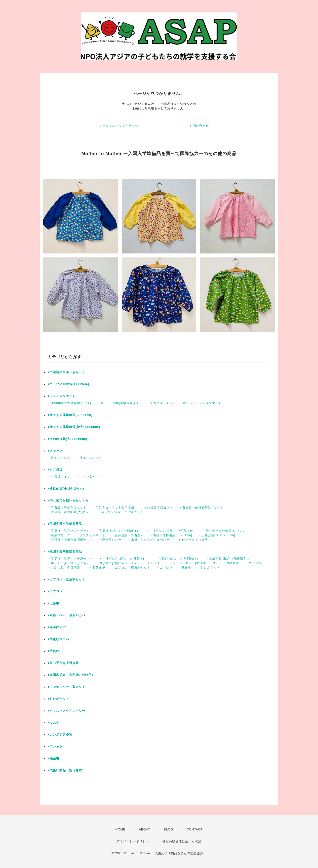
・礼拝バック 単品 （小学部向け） (171, 531)
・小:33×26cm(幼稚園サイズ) (69, 403)
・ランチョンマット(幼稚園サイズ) (191, 563)
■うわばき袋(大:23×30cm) (67, 439)
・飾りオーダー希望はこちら (223, 531)
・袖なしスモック (89, 458)
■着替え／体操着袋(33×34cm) (70, 415)
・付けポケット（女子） (193, 540)
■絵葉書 (54, 758)
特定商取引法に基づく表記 (182, 841)
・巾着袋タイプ (59, 477)
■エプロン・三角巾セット (66, 579)
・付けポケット (209, 568)
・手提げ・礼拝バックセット (69, 531)
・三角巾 (185, 568)
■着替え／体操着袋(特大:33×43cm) (74, 427)
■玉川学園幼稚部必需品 (65, 552)
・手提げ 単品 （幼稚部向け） (178, 559)
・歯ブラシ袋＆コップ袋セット (121, 512)
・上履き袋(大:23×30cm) (217, 535)
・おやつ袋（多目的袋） (65, 568)
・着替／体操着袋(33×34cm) (171, 535)
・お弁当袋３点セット (157, 507)
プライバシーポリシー (133, 841)
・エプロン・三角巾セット (131, 568)
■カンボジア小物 (60, 735)
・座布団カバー (110, 540)
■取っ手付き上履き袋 (63, 663)
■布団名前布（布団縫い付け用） (71, 675)
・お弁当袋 (231, 563)
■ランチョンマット (62, 396)
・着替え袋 (97, 568)
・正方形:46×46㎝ (160, 403)
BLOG (169, 829)
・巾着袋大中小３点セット (67, 507)
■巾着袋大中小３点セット (66, 372)
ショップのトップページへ (119, 126)
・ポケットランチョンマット (201, 403)
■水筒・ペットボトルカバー (68, 615)
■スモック (55, 451)
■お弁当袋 (55, 470)
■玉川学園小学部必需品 (65, 524)
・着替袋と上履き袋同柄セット (70, 540)
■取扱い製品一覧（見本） (66, 770)
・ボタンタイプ (88, 477)
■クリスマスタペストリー (66, 711)
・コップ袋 (253, 563)
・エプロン (164, 568)
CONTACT (195, 829)
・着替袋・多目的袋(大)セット (70, 512)
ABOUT (145, 829)
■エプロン (55, 591)
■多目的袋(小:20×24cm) (66, 489)
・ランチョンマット (91, 535)
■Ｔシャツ (55, 746)
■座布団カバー (58, 627)
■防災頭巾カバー (60, 639)
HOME (120, 829)
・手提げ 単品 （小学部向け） (118, 531)
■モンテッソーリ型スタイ (66, 687)
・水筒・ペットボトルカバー (149, 540)
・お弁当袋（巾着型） (128, 535)
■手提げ (54, 651)
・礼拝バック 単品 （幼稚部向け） (124, 559)
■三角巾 (54, 603)
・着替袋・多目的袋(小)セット (201, 507)
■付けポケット (58, 699)
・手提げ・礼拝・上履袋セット (70, 559)
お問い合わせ (199, 126)
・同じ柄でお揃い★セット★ (117, 563)
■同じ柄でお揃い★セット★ (68, 500)
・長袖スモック (59, 458)
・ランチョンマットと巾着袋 (113, 507)
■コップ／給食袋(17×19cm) (68, 384)
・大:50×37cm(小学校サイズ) (119, 403)
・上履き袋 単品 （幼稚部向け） (229, 559)
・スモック (152, 563)
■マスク (54, 723)
